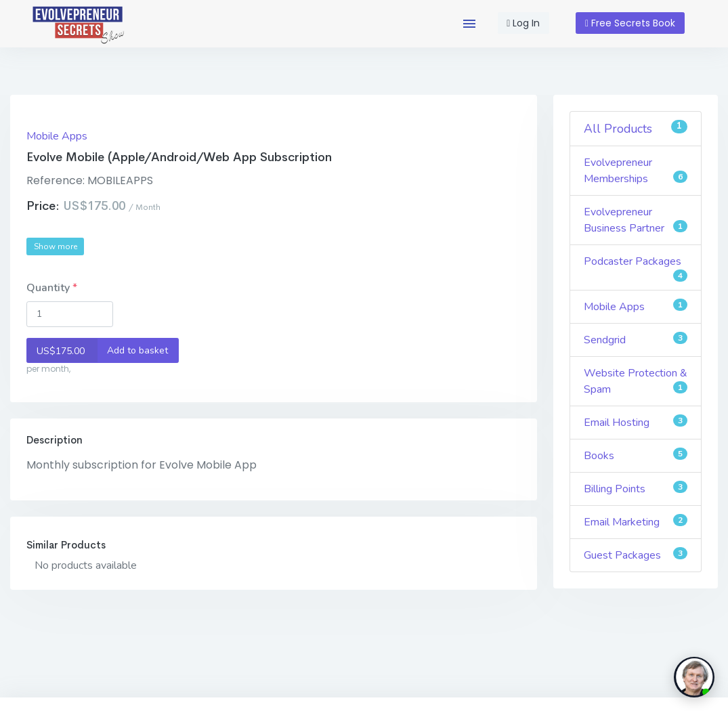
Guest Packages (636, 555)
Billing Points (636, 489)
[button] (469, 24)
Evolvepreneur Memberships (636, 171)
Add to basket (98, 350)
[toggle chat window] (694, 677)
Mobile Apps (57, 136)
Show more (56, 246)
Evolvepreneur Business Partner (636, 220)
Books (636, 455)
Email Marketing (636, 522)
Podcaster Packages (636, 268)
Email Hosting (636, 422)
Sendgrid (636, 340)
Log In (523, 23)
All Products (636, 128)
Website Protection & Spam (636, 381)
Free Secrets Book (630, 23)
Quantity (49, 288)
